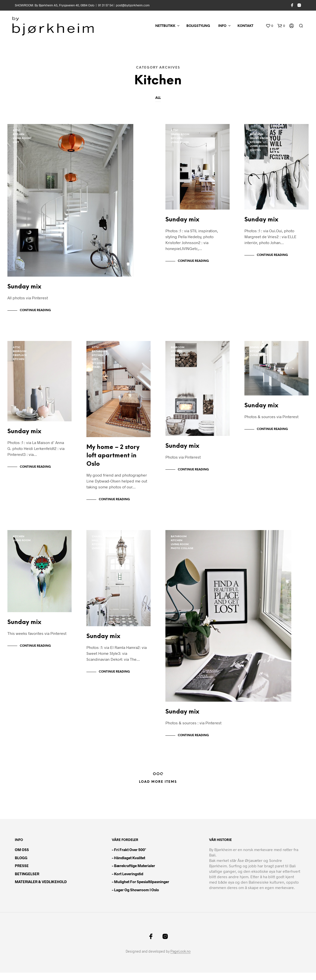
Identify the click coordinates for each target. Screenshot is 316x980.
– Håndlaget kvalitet (128, 865)
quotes (255, 150)
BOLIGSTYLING (198, 26)
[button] (269, 26)
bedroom (257, 134)
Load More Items (158, 789)
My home (98, 366)
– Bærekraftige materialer (133, 873)
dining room (180, 134)
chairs (97, 542)
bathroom (100, 354)
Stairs (96, 370)
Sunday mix (24, 289)
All (158, 98)
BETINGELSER (27, 881)
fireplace (20, 358)
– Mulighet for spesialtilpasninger (140, 889)
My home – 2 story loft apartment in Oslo (113, 461)
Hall (95, 545)
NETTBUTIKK (165, 26)
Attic (17, 131)
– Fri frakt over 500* (129, 857)
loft (16, 142)
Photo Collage (182, 553)
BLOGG (21, 865)
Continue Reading (35, 313)
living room (22, 138)
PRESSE (22, 873)
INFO (222, 26)
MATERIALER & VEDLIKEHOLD (41, 889)
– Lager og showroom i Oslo (135, 897)
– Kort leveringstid (128, 881)
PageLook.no (180, 959)
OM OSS (22, 857)
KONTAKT (245, 26)
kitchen (19, 134)
